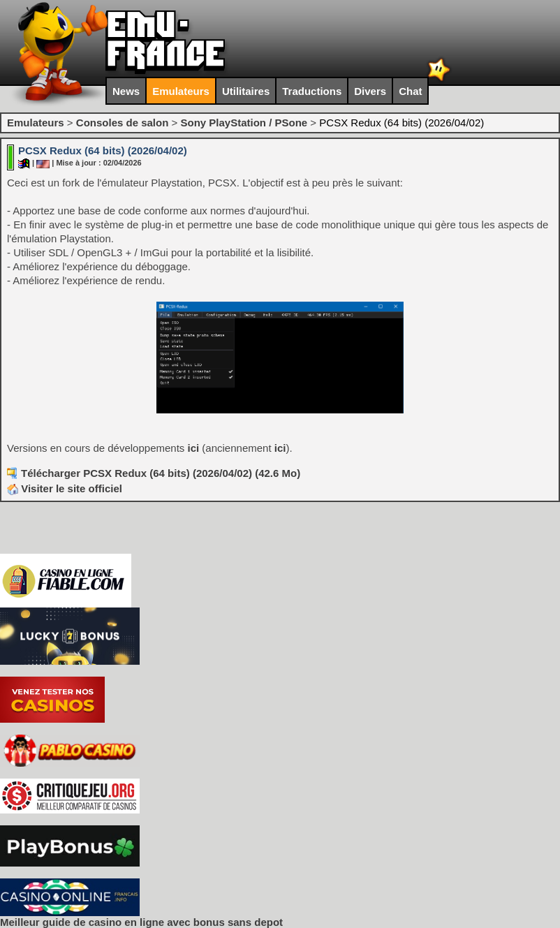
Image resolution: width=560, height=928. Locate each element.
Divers (370, 91)
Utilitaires (246, 91)
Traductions (312, 91)
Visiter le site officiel (65, 488)
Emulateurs (181, 91)
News (126, 91)
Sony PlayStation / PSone (244, 123)
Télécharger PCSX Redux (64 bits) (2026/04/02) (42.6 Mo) (161, 473)
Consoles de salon (123, 123)
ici (194, 448)
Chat (410, 91)
